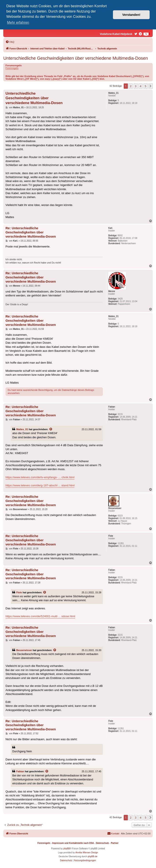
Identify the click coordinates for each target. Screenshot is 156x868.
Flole (19, 592)
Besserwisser (24, 650)
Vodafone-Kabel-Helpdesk (116, 34)
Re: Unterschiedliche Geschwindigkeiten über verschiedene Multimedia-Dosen (31, 232)
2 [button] (131, 86)
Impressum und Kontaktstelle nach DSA (73, 843)
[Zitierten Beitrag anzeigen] (51, 429)
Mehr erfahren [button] (18, 23)
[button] (151, 86)
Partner (115, 843)
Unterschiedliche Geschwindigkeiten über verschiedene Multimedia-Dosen (76, 58)
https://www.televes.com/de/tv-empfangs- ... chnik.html (40, 477)
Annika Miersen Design (87, 853)
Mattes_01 (22, 429)
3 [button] (136, 86)
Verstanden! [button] (131, 15)
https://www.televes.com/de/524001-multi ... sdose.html (40, 616)
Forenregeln (12, 68)
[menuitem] (10, 42)
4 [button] (141, 86)
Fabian (20, 771)
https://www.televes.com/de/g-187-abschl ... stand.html (40, 485)
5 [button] (146, 86)
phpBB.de (93, 856)
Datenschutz (102, 843)
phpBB (67, 849)
